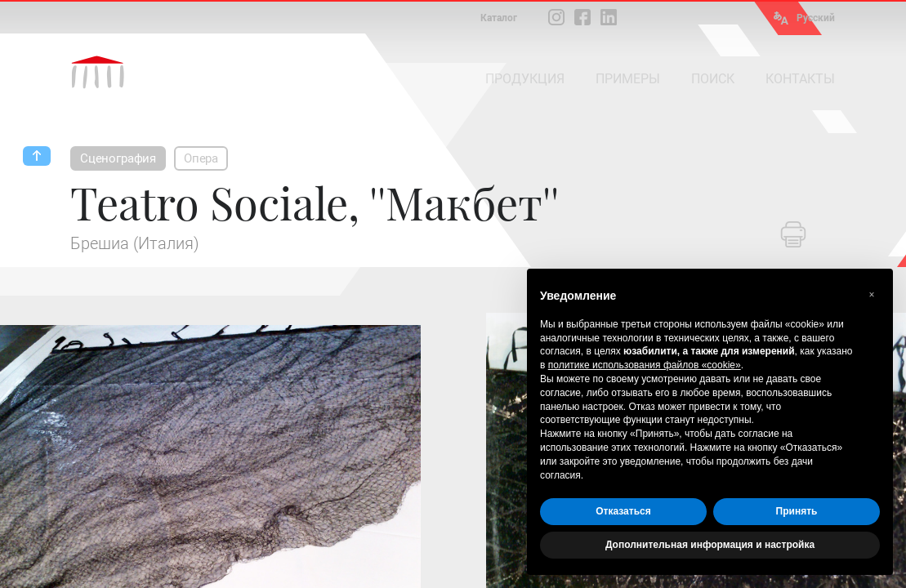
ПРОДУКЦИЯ (525, 79)
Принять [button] (797, 511)
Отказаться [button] (623, 511)
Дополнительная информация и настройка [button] (710, 545)
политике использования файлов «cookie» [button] (645, 365)
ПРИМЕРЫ (628, 79)
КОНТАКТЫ (800, 79)
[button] (872, 295)
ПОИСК (713, 79)
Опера (201, 158)
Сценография (118, 158)
